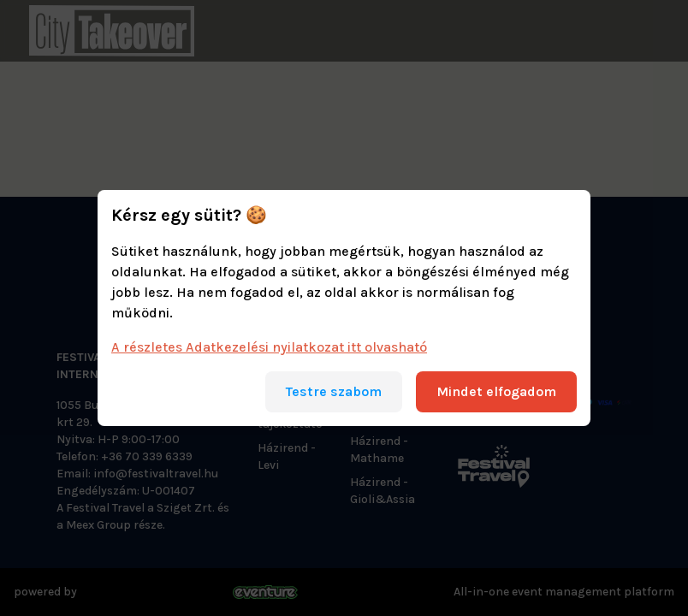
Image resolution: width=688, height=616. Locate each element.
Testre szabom (334, 391)
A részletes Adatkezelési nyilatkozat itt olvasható (269, 347)
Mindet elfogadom (496, 391)
